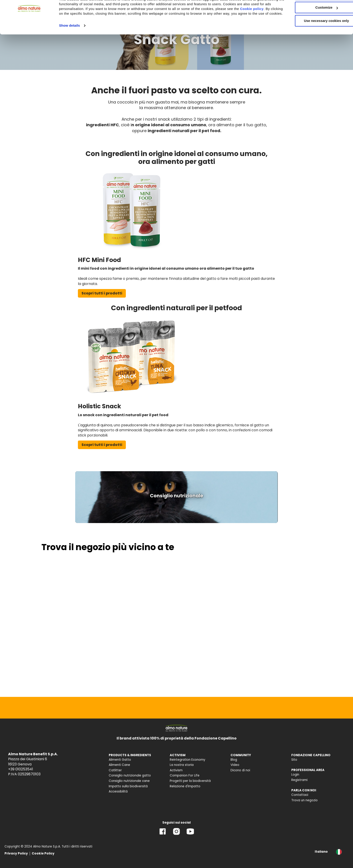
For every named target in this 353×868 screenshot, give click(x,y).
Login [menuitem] (295, 775)
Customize (316, 24)
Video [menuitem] (235, 765)
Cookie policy (77, 30)
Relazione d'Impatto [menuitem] (185, 786)
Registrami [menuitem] (299, 780)
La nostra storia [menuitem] (182, 765)
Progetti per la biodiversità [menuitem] (190, 781)
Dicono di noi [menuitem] (240, 770)
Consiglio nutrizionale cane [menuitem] (129, 781)
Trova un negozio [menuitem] (304, 800)
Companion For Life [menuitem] (185, 775)
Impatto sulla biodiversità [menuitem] (128, 786)
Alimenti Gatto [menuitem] (120, 760)
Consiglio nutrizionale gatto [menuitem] (130, 775)
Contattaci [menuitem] (300, 795)
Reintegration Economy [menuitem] (188, 760)
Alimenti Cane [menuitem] (119, 765)
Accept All (316, 11)
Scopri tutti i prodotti (102, 293)
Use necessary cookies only (315, 38)
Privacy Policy (16, 853)
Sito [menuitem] (294, 760)
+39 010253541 (21, 769)
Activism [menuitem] (176, 770)
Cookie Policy (43, 853)
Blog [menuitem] (234, 760)
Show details (69, 47)
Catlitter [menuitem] (115, 770)
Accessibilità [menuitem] (118, 791)
